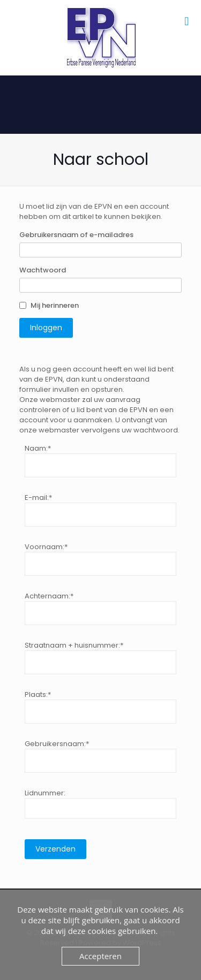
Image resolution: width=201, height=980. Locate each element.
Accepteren (100, 956)
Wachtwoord (43, 270)
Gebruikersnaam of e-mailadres (76, 235)
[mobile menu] (187, 21)
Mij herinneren (55, 305)
